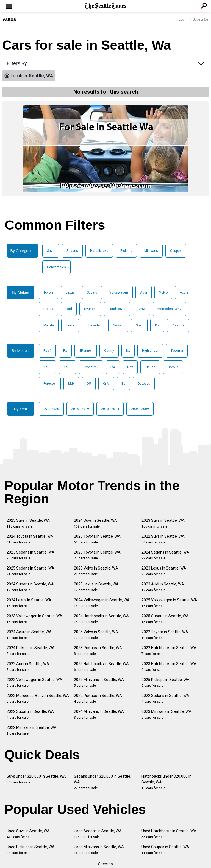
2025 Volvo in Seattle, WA (96, 635)
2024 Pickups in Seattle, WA (31, 651)
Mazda (49, 325)
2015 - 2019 (80, 409)
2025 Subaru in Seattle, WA (165, 619)
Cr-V (106, 384)
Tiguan (150, 367)
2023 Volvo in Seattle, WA (96, 571)
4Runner (86, 351)
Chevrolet (94, 325)
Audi (144, 292)
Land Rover (117, 309)
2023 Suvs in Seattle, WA (163, 523)
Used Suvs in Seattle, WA (28, 834)
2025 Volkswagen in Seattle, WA (169, 603)
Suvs (51, 251)
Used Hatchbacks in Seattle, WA (169, 834)
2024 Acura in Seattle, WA (29, 635)
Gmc (139, 325)
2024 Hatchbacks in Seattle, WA (101, 619)
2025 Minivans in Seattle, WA (99, 683)
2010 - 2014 (110, 409)
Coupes (176, 251)
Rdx (130, 367)
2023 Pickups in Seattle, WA (98, 651)
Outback (144, 384)
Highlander (150, 351)
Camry (109, 351)
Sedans (72, 251)
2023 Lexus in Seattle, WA (164, 571)
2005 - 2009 (140, 409)
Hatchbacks (99, 251)
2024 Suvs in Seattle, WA (95, 523)
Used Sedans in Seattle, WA (98, 834)
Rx (65, 351)
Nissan (118, 325)
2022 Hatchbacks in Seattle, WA (169, 651)
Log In (183, 19)
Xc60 (47, 367)
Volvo (163, 292)
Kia (157, 325)
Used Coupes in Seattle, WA (165, 850)
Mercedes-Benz (170, 309)
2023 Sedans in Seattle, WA (30, 555)
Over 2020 (51, 409)
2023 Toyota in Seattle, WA (97, 555)
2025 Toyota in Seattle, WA (97, 539)
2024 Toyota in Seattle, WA (30, 539)
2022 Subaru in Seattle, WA (30, 714)
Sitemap (105, 864)
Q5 (89, 384)
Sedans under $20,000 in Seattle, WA (102, 782)
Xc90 (67, 367)
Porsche (178, 325)
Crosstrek (91, 367)
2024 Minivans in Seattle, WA (99, 714)
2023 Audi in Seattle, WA (163, 587)
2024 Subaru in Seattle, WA (30, 587)
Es (123, 384)
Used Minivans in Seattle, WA (99, 850)
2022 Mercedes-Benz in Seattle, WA (38, 698)
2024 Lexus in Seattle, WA (29, 603)
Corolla (173, 367)
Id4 (113, 367)
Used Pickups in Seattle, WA (31, 850)
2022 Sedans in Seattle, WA (165, 698)
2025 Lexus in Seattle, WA (96, 587)
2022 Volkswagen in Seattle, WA (34, 683)
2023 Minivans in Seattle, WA (166, 714)
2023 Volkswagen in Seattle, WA (34, 619)
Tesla (70, 325)
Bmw (141, 309)
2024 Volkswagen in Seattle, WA (102, 603)
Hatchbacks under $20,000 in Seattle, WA (166, 782)
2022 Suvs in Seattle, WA (163, 539)
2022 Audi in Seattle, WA (28, 667)
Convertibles (56, 267)
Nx (128, 351)
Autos (9, 19)
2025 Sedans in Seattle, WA (30, 571)
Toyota (48, 292)
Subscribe (200, 19)
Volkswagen (119, 292)
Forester (50, 384)
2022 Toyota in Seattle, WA (165, 635)
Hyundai (90, 309)
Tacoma (177, 351)
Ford (69, 309)
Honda (48, 309)
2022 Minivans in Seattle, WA (32, 730)
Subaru (92, 292)
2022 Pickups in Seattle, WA (98, 698)
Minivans (151, 251)
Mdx (71, 384)
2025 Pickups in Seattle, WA (166, 683)
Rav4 (47, 351)
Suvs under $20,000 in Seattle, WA (36, 779)
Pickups (126, 251)
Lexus (70, 292)
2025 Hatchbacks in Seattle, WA (101, 667)
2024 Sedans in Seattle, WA (165, 555)
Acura (184, 292)
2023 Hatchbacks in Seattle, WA (169, 667)
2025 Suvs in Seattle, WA (28, 523)
